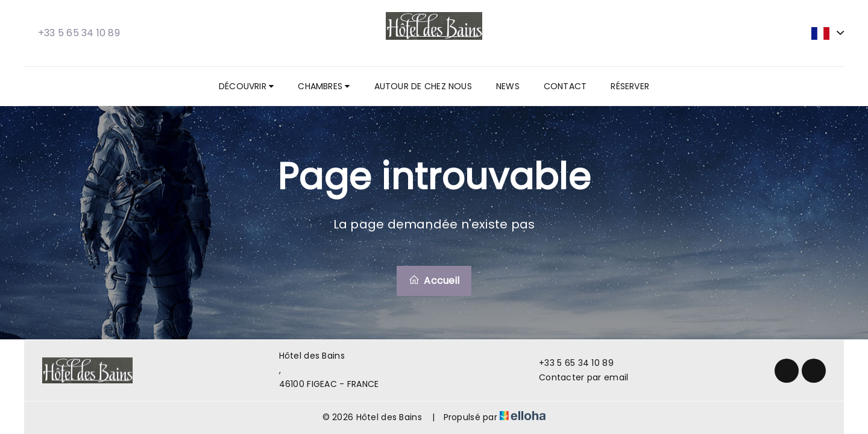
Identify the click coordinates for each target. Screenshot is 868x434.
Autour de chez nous (423, 86)
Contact (565, 86)
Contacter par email (577, 377)
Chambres (324, 86)
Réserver (630, 86)
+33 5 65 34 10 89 (569, 363)
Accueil (434, 281)
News (508, 86)
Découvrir (246, 86)
